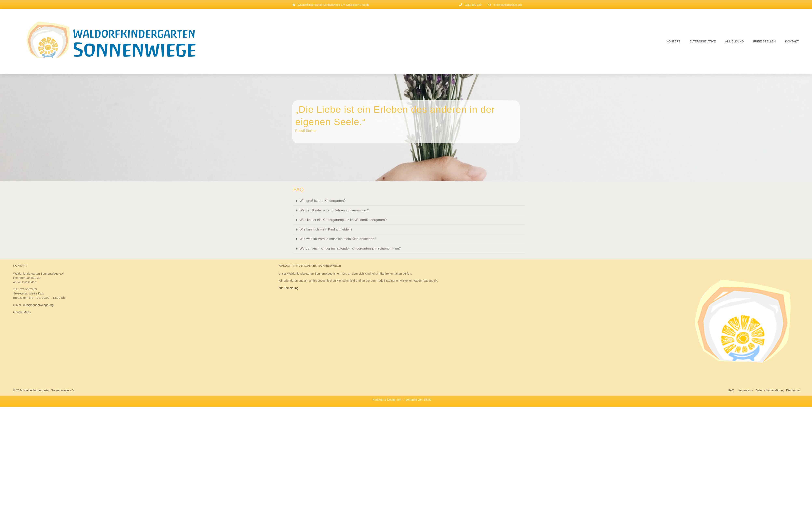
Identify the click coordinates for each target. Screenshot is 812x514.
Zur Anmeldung (288, 288)
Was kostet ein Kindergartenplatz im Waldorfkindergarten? (343, 220)
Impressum (746, 390)
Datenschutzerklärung (770, 390)
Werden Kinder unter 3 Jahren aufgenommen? (334, 210)
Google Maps (22, 312)
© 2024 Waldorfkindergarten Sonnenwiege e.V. (44, 390)
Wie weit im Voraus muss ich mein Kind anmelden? (338, 239)
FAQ (733, 390)
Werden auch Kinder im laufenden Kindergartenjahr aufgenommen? (350, 248)
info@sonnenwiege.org (38, 305)
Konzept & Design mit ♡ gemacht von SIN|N (402, 400)
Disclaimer (793, 390)
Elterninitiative (703, 41)
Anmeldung (734, 41)
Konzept (673, 41)
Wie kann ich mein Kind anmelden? (326, 229)
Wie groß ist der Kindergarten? (323, 201)
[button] (409, 201)
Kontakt (792, 41)
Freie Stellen (764, 41)
